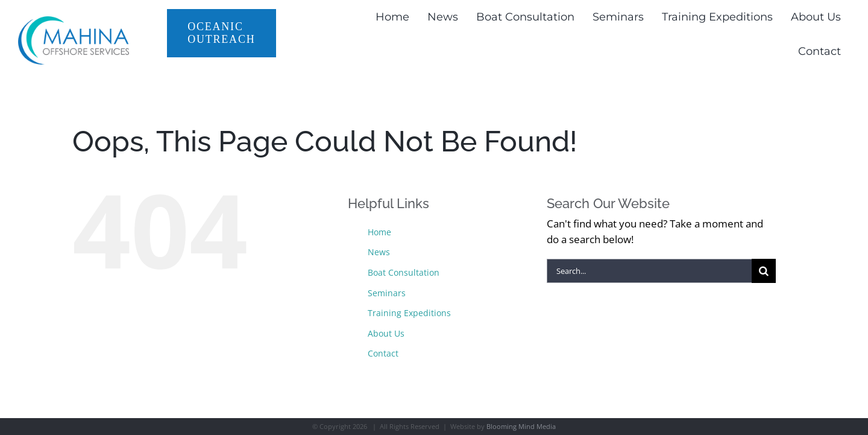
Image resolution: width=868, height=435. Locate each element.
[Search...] (649, 271)
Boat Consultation (404, 272)
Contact (383, 353)
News (379, 252)
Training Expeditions (409, 313)
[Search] (764, 271)
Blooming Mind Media (521, 426)
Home (379, 232)
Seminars (387, 293)
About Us (386, 333)
